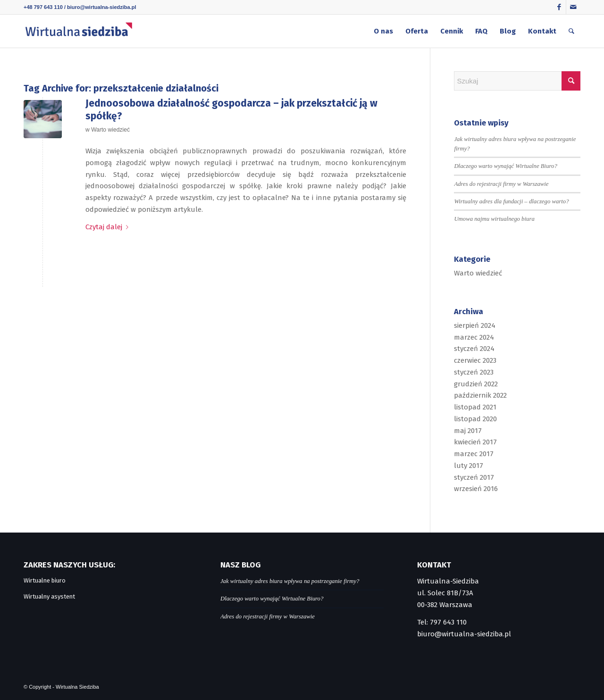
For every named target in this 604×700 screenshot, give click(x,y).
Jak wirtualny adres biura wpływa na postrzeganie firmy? (290, 581)
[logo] (79, 31)
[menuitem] (383, 31)
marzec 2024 (474, 337)
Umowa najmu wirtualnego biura (494, 219)
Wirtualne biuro (45, 580)
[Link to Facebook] (559, 7)
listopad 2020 (475, 419)
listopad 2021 (475, 407)
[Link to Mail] (573, 7)
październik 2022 (480, 395)
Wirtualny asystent (49, 596)
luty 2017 (469, 466)
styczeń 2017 (474, 477)
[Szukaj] (571, 31)
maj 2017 (468, 431)
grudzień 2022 (476, 384)
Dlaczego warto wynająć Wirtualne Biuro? (505, 166)
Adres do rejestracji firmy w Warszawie (501, 184)
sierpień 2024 (475, 325)
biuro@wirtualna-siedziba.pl (101, 7)
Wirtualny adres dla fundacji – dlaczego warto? (511, 201)
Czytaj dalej (109, 227)
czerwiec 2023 (475, 360)
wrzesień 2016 (476, 489)
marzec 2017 (474, 454)
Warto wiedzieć (110, 130)
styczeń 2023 (474, 372)
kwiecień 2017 (475, 442)
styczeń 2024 (474, 349)
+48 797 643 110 (43, 7)
